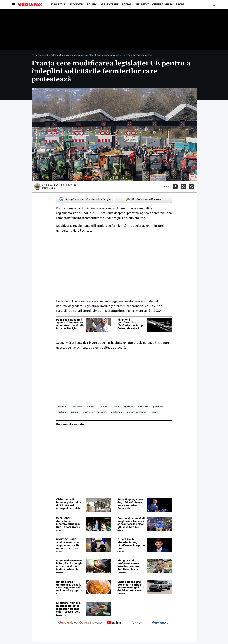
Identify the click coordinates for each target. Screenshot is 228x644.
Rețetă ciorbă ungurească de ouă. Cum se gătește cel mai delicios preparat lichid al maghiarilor (70, 586)
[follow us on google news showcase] (91, 623)
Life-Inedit (142, 5)
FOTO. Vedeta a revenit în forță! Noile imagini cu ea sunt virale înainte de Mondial (70, 565)
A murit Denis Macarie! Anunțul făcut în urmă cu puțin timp (131, 544)
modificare (143, 406)
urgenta (155, 412)
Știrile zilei (58, 5)
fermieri (91, 406)
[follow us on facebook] (160, 623)
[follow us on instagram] (137, 623)
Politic (92, 5)
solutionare (117, 412)
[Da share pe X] (183, 187)
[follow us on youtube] (114, 623)
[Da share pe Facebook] (175, 187)
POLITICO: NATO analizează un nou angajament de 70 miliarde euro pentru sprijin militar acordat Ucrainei (70, 544)
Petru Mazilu (49, 188)
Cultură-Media (162, 5)
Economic (77, 5)
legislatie (128, 406)
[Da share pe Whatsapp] (192, 187)
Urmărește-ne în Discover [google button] (143, 199)
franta (116, 406)
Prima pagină (38, 55)
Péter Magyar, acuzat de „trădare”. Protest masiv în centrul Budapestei (131, 504)
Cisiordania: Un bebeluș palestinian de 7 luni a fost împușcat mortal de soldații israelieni (69, 504)
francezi (104, 406)
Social (127, 5)
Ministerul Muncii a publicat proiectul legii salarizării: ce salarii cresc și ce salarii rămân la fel (68, 607)
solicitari (102, 412)
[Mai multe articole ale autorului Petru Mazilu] (37, 187)
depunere (77, 406)
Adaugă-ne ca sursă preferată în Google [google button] (85, 199)
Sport (180, 5)
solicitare (88, 412)
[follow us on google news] (68, 623)
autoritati (63, 406)
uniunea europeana (137, 412)
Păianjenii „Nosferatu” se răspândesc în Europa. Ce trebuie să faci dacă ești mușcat (131, 324)
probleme (158, 406)
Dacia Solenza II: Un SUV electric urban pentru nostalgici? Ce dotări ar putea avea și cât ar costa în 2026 (131, 586)
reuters (75, 412)
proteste (62, 412)
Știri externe (109, 5)
